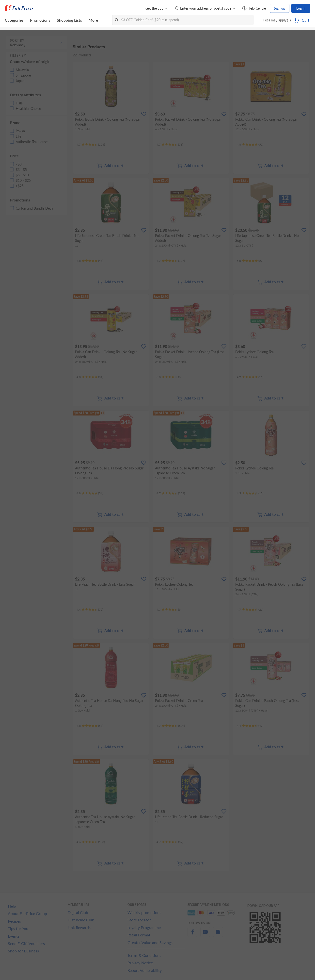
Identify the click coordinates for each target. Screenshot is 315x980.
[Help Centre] (254, 8)
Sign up (280, 8)
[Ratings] (91, 145)
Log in (301, 8)
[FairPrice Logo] (19, 8)
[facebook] (192, 935)
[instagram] (218, 935)
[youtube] (205, 935)
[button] (289, 21)
